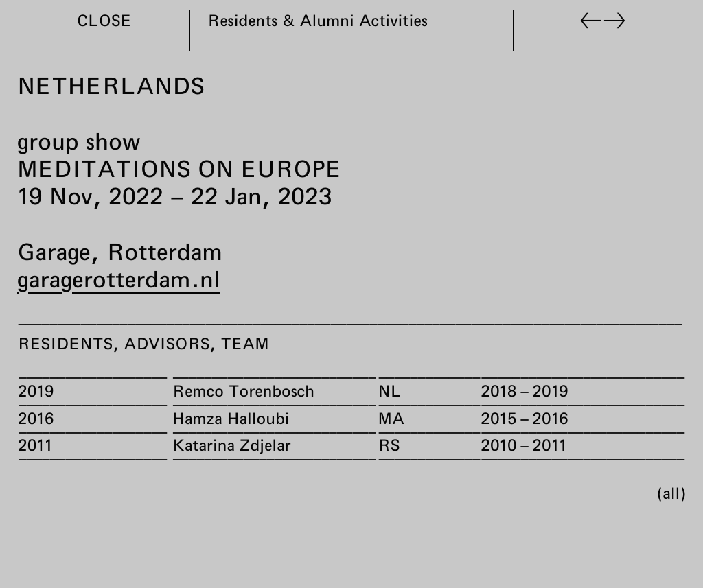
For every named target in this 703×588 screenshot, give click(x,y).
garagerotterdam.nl (119, 279)
